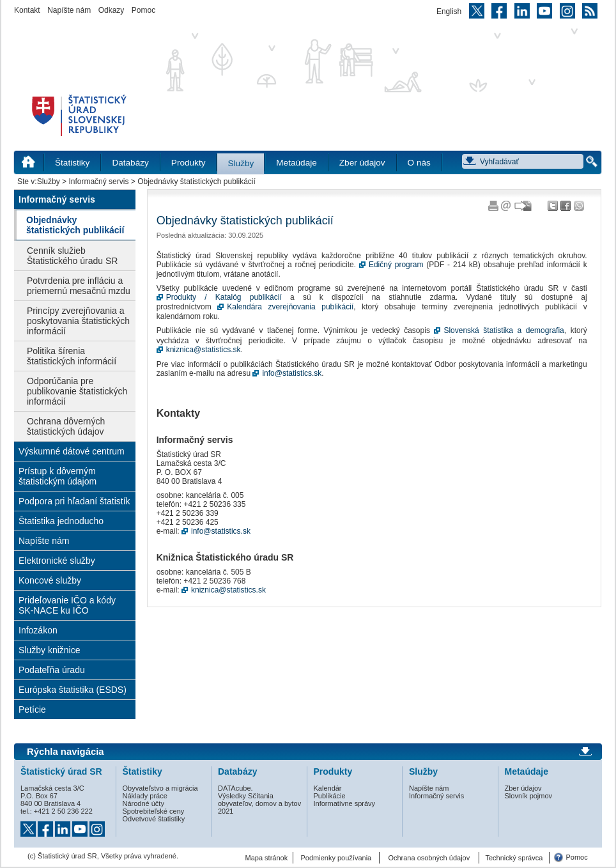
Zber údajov (362, 163)
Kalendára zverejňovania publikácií (290, 307)
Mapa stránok (267, 858)
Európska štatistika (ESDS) (73, 690)
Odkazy (112, 10)
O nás (419, 163)
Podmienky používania (336, 858)
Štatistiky (72, 163)
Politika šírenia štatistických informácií (72, 356)
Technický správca (514, 858)
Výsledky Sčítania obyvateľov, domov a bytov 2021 (259, 803)
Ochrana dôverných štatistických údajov (66, 426)
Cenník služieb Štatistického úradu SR (72, 256)
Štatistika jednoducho (61, 521)
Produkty (189, 163)
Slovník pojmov (529, 796)
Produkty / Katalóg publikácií (224, 297)
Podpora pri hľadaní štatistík (74, 501)
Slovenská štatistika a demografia (504, 330)
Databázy (130, 163)
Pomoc (143, 10)
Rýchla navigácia (65, 752)
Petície (32, 709)
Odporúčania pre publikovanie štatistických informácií (77, 391)
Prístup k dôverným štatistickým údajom (58, 476)
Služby (241, 163)
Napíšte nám (69, 10)
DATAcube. (235, 788)
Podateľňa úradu (52, 670)
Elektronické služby (57, 561)
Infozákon (38, 630)
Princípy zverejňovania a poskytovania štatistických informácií (78, 321)
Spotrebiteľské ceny (154, 811)
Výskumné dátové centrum (72, 451)
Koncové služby (50, 580)
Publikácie (330, 796)
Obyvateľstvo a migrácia (160, 788)
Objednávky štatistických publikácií (75, 225)
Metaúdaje (296, 163)
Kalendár (328, 788)
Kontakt (27, 10)
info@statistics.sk (292, 373)
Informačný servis (98, 182)
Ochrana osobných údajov (429, 858)
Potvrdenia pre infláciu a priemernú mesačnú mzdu (79, 286)
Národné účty (143, 803)
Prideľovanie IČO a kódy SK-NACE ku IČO (67, 605)
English (449, 12)
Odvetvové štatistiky (154, 819)
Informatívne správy (345, 803)
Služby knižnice (50, 650)
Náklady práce (145, 796)
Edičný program (396, 265)
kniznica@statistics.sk (204, 350)
